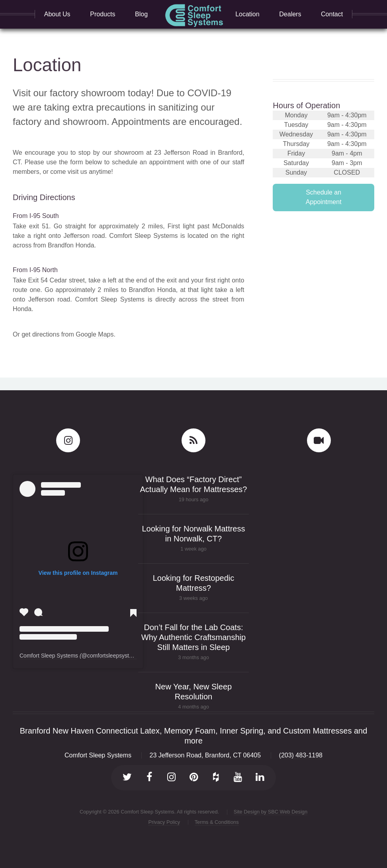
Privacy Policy (164, 822)
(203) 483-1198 (301, 755)
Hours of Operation (306, 105)
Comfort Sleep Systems (49, 656)
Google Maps (95, 334)
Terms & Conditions (217, 822)
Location (47, 65)
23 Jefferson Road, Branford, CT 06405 (205, 755)
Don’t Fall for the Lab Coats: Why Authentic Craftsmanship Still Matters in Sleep (193, 637)
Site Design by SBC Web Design (271, 812)
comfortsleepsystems (113, 656)
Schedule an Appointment (324, 197)
